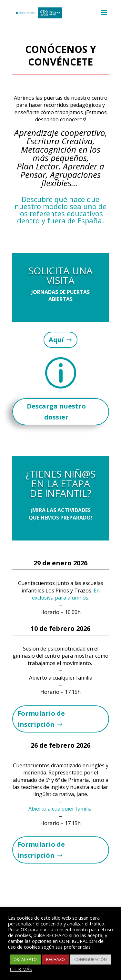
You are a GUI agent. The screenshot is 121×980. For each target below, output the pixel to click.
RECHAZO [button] (55, 959)
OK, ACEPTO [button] (25, 959)
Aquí (56, 340)
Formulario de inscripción (41, 719)
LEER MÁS (21, 969)
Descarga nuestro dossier (56, 412)
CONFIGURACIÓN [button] (91, 959)
